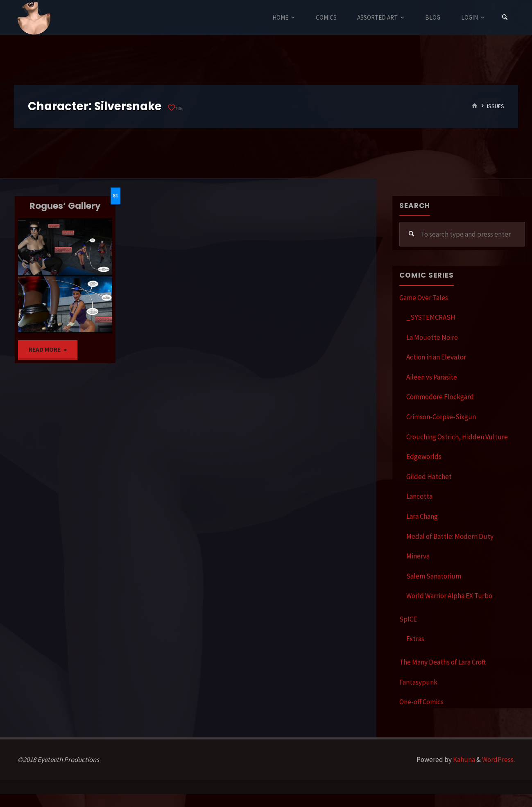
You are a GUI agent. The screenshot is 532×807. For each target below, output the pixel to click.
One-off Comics (421, 702)
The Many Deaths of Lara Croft (443, 662)
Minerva (418, 556)
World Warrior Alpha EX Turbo (449, 596)
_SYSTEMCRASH (431, 317)
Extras (415, 639)
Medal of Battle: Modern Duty (450, 536)
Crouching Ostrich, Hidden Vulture (457, 437)
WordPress (498, 760)
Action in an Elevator (436, 357)
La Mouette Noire (432, 337)
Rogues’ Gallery (65, 206)
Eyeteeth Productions (34, 18)
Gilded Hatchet (429, 477)
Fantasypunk (418, 682)
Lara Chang (422, 516)
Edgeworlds (424, 457)
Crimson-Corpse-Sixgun (441, 417)
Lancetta (419, 496)
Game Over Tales (424, 298)
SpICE (408, 619)
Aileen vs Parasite (432, 377)
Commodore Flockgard (440, 397)
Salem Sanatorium (434, 576)
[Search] (505, 17)
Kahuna (463, 760)
